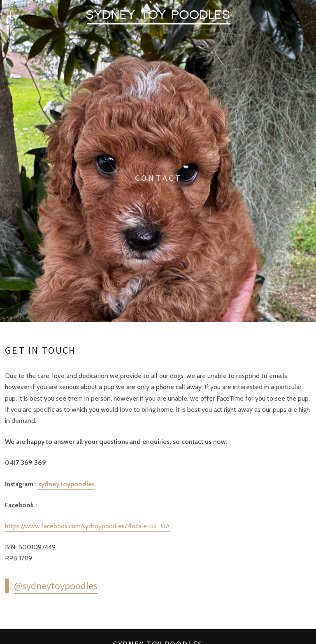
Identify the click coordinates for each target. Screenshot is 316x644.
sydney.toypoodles (66, 484)
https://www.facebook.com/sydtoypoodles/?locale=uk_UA (87, 526)
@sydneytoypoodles (56, 586)
